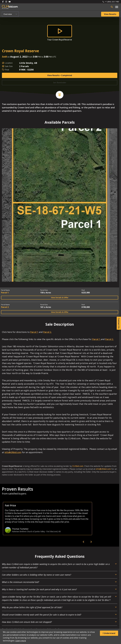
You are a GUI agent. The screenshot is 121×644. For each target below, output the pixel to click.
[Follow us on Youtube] (10, 2)
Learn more (21, 641)
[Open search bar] (112, 7)
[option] (47, 519)
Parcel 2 (5, 307)
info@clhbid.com (13, 452)
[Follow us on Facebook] (3, 2)
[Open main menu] (117, 7)
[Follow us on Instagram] (6, 2)
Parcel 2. (47, 332)
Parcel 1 (5, 293)
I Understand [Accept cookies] (109, 633)
